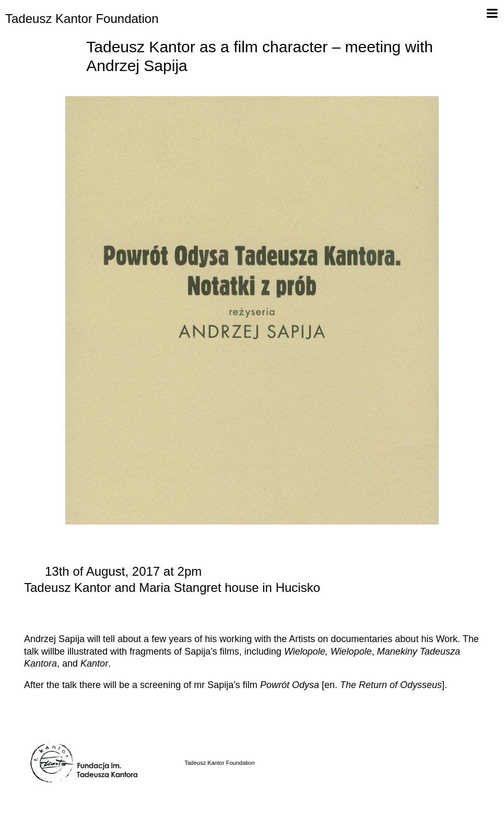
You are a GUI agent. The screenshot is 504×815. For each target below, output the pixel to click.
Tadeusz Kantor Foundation (82, 19)
